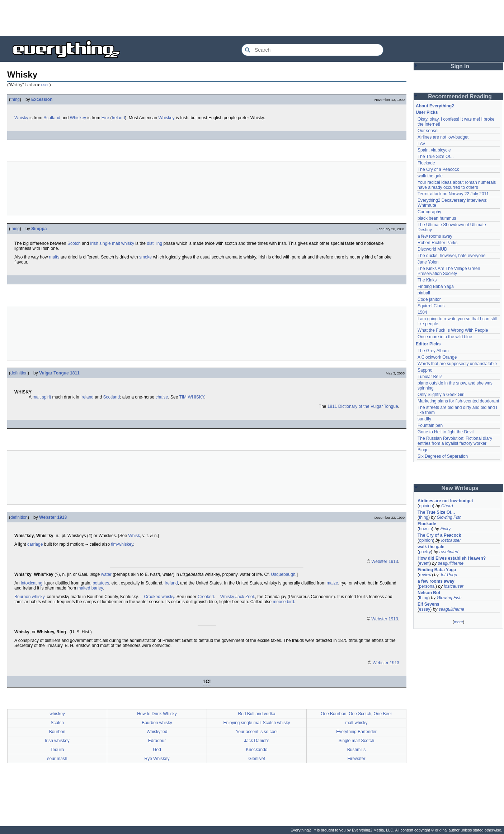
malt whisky (356, 723)
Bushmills (356, 750)
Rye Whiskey (157, 759)
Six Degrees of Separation (443, 456)
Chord (447, 506)
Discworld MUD (432, 249)
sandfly (424, 419)
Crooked (206, 597)
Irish (94, 243)
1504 (422, 312)
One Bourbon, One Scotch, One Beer (356, 714)
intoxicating (32, 583)
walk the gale (430, 176)
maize (333, 583)
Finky (445, 529)
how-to (425, 529)
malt (37, 397)
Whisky (21, 118)
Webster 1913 (53, 517)
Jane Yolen (428, 262)
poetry (425, 552)
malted (84, 588)
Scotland (52, 118)
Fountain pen (430, 425)
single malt (110, 243)
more (458, 622)
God (157, 750)
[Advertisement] (252, 18)
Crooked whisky (159, 597)
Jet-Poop (448, 575)
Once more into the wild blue (445, 337)
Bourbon (57, 732)
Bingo (423, 450)
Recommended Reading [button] (460, 96)
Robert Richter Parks (437, 243)
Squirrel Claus (431, 306)
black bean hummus (437, 218)
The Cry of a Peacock (438, 169)
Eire (105, 118)
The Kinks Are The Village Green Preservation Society (449, 271)
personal (427, 586)
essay (425, 609)
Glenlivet (257, 759)
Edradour (157, 741)
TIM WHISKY (192, 397)
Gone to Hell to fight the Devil (446, 432)
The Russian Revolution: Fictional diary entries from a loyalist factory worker (455, 441)
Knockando (256, 750)
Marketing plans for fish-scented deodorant (458, 401)
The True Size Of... (436, 157)
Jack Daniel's (256, 741)
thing (15, 99)
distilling (154, 243)
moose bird (283, 602)
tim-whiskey (122, 544)
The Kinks (427, 280)
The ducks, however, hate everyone (451, 256)
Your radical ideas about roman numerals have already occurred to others (457, 185)
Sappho (425, 370)
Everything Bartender (356, 732)
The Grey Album (433, 351)
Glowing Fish (449, 517)
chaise (162, 397)
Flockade (426, 163)
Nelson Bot (429, 593)
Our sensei (428, 131)
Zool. (250, 597)
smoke (145, 257)
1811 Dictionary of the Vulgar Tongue (363, 406)
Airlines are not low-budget (443, 137)
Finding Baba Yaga (436, 286)
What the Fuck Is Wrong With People (453, 330)
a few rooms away (435, 236)
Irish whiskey (57, 741)
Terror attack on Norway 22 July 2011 (453, 194)
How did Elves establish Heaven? (452, 558)
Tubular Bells (430, 377)
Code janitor (429, 299)
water (106, 574)
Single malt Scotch (356, 741)
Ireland (118, 118)
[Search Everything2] (312, 50)
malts (54, 257)
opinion (426, 506)
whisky (128, 243)
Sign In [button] (460, 66)
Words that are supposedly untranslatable (457, 364)
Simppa (39, 229)
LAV (421, 144)
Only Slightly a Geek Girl (441, 395)
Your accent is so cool (256, 732)
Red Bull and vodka (256, 714)
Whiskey (78, 118)
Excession (42, 99)
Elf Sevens (428, 604)
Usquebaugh (283, 574)
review (425, 575)
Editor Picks (428, 344)
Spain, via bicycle (434, 150)
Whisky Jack (232, 597)
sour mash (57, 759)
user (45, 85)
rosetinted (449, 552)
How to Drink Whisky (157, 714)
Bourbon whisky (29, 597)
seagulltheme (451, 563)
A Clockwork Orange (437, 357)
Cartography (429, 212)
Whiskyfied (157, 732)
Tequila (57, 750)
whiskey (57, 714)
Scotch (74, 243)
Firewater (356, 759)
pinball (424, 293)
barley (97, 588)
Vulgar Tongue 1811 (59, 373)
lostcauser (451, 540)
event (424, 563)
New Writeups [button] (460, 488)
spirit (46, 397)
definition (19, 373)
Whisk (134, 536)
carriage (35, 544)
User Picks (427, 112)
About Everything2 (435, 106)
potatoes (101, 583)
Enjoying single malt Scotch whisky (256, 723)
